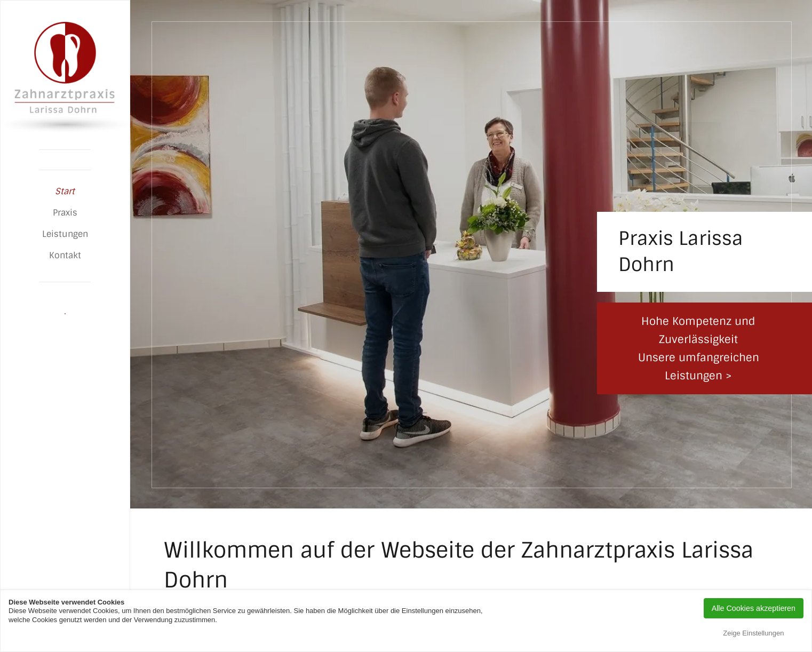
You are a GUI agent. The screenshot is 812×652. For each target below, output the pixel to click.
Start (65, 191)
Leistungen (65, 234)
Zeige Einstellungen (753, 633)
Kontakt (65, 255)
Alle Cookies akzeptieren (754, 608)
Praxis (65, 213)
